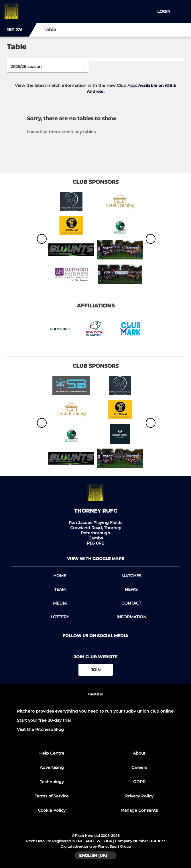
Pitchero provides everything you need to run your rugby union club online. (96, 711)
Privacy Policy (139, 796)
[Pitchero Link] (96, 702)
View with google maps (95, 559)
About (139, 753)
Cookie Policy (52, 810)
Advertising (52, 767)
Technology (52, 782)
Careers (139, 767)
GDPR (139, 782)
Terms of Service (52, 796)
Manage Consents (139, 810)
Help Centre (52, 753)
